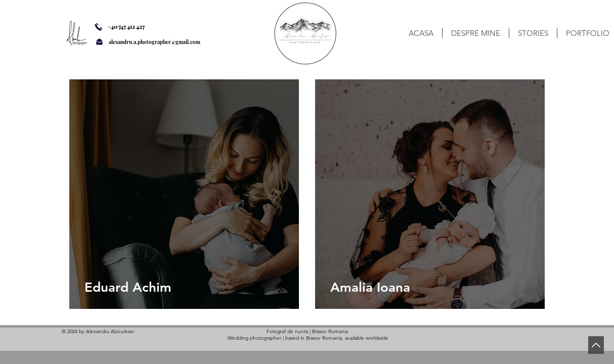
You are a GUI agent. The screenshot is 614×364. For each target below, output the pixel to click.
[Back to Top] (596, 345)
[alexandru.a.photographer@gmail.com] (167, 42)
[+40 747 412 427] (134, 27)
